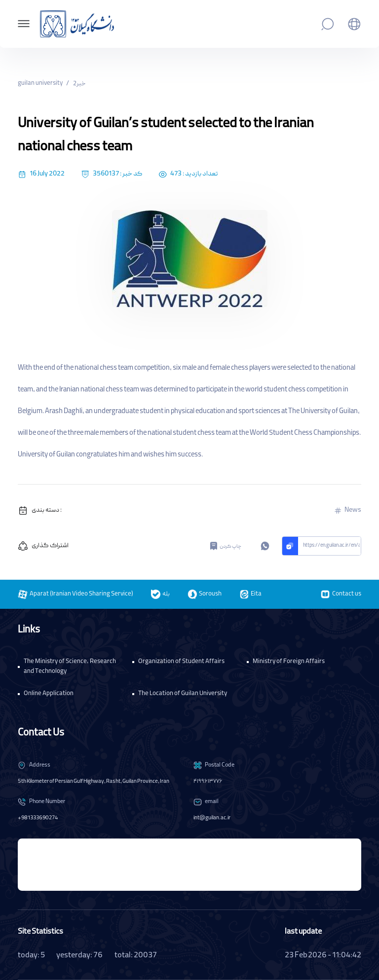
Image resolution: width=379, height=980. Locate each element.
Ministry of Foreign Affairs (289, 662)
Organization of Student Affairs (181, 662)
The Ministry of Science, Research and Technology (70, 667)
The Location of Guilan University (183, 694)
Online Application (49, 694)
